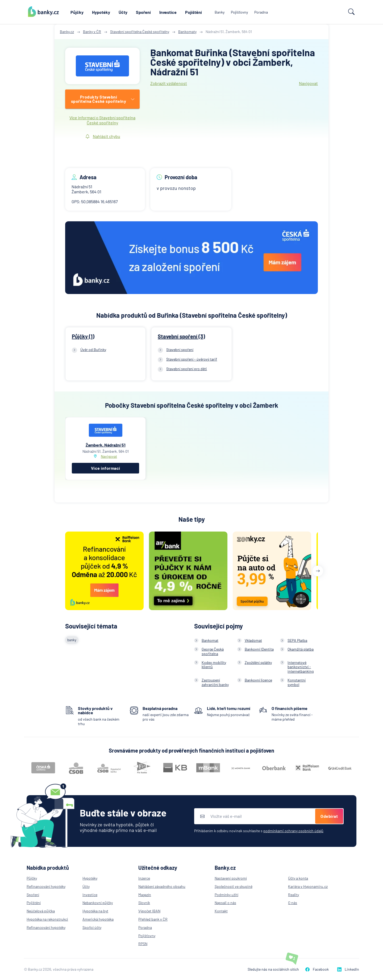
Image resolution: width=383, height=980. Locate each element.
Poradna (261, 12)
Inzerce (144, 878)
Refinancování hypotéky (46, 886)
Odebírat (329, 816)
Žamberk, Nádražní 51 (106, 445)
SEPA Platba (297, 640)
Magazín (145, 895)
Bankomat (210, 640)
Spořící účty (92, 927)
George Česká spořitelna (213, 651)
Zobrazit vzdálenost (169, 83)
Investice (168, 12)
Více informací (106, 468)
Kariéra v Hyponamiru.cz (308, 886)
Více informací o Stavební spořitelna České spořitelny (102, 120)
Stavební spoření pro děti (187, 369)
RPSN (143, 944)
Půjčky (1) (83, 336)
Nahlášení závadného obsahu (162, 886)
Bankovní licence (258, 680)
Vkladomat (253, 640)
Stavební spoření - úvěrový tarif (192, 359)
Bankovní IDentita (259, 649)
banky (72, 640)
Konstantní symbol (297, 682)
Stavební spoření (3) (181, 336)
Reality (294, 895)
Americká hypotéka (98, 919)
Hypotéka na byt (95, 911)
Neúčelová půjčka (41, 911)
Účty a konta (298, 878)
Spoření (143, 12)
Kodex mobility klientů (214, 665)
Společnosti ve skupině (234, 886)
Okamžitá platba (301, 649)
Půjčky (77, 12)
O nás (293, 903)
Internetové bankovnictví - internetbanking (301, 667)
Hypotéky (101, 12)
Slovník (144, 903)
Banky (220, 12)
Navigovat (308, 83)
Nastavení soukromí (231, 878)
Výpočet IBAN (149, 911)
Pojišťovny (239, 12)
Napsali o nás (225, 903)
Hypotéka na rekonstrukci (47, 919)
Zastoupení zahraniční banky (215, 682)
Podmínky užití (226, 895)
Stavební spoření (180, 350)
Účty (123, 12)
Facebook (317, 969)
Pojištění (193, 12)
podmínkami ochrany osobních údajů (293, 831)
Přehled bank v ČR (153, 919)
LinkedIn (348, 969)
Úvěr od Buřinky (93, 350)
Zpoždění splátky (258, 662)
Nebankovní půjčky (98, 903)
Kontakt (221, 911)
